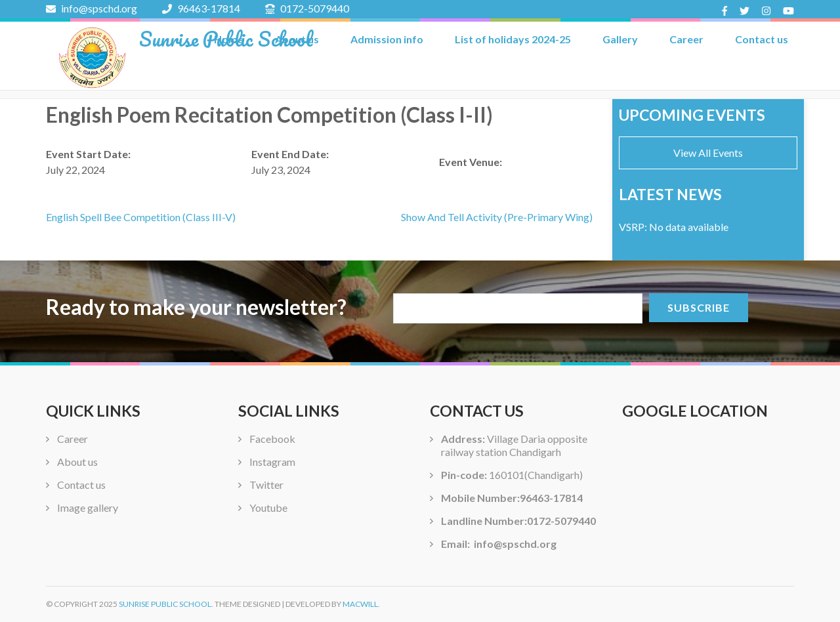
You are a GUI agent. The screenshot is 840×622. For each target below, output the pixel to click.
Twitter (266, 485)
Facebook (272, 439)
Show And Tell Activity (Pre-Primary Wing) (497, 217)
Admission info (387, 39)
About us (77, 462)
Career (686, 39)
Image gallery (88, 508)
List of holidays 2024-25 (513, 39)
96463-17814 (201, 8)
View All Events (708, 153)
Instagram (272, 462)
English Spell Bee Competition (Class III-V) (141, 217)
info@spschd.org (92, 8)
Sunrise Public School (226, 39)
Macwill (360, 604)
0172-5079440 (307, 8)
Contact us (762, 39)
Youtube (268, 508)
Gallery (620, 39)
